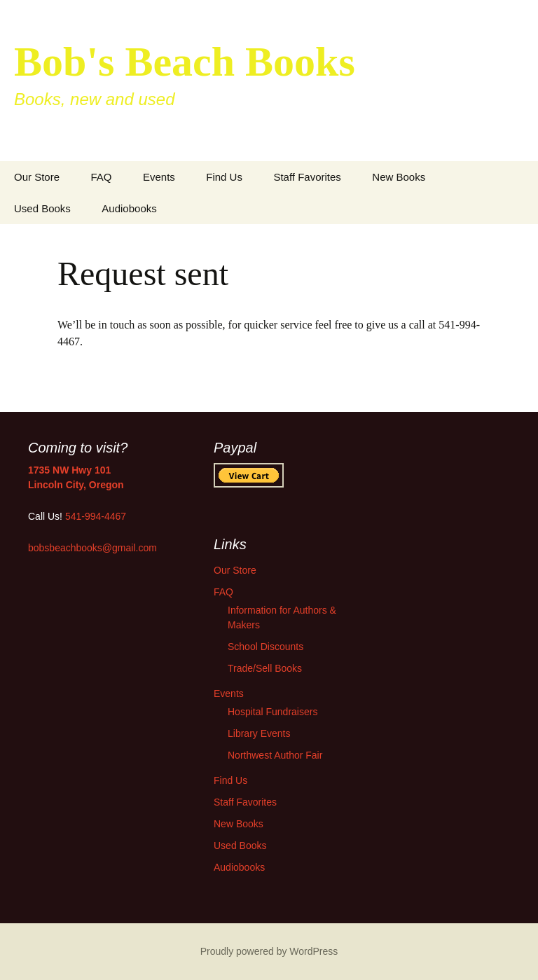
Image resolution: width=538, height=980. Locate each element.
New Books (399, 177)
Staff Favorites (307, 177)
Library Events (259, 733)
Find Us (224, 177)
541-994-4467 (96, 516)
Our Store (37, 177)
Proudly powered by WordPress (269, 951)
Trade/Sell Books (265, 668)
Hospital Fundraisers (273, 712)
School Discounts (265, 647)
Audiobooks (129, 208)
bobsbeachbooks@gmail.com (92, 548)
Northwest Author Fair (275, 755)
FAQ (101, 177)
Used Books (42, 208)
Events (159, 177)
